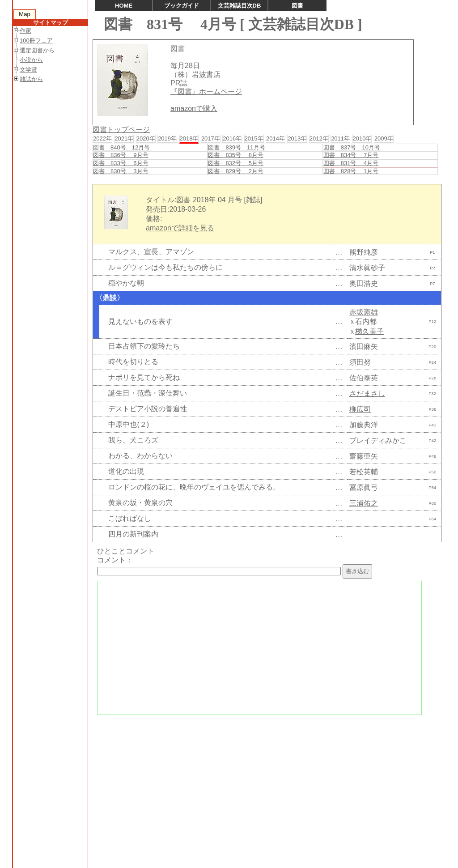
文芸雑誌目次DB (240, 6)
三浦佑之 (364, 503)
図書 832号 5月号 (236, 163)
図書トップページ (121, 130)
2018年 (189, 138)
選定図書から (37, 50)
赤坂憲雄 (364, 312)
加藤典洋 (364, 425)
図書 (297, 6)
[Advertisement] (266, 783)
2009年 (384, 138)
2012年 (319, 138)
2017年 (211, 138)
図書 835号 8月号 (236, 155)
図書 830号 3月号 (121, 171)
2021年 (124, 138)
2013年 (297, 138)
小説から (31, 60)
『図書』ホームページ (206, 91)
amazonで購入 (194, 108)
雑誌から (31, 79)
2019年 (167, 138)
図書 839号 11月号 (236, 147)
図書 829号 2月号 (236, 171)
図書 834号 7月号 (351, 155)
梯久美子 (369, 331)
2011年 (340, 138)
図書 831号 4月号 (351, 163)
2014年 (276, 138)
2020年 (146, 138)
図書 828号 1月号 (351, 171)
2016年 (232, 138)
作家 (25, 31)
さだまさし (367, 394)
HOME (124, 6)
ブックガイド (182, 6)
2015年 (254, 138)
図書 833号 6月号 (121, 163)
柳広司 (360, 409)
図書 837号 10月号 (352, 147)
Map (24, 14)
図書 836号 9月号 (121, 155)
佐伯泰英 (364, 378)
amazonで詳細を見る (180, 228)
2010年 (362, 138)
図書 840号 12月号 (121, 147)
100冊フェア (36, 40)
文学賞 (28, 70)
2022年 (102, 138)
